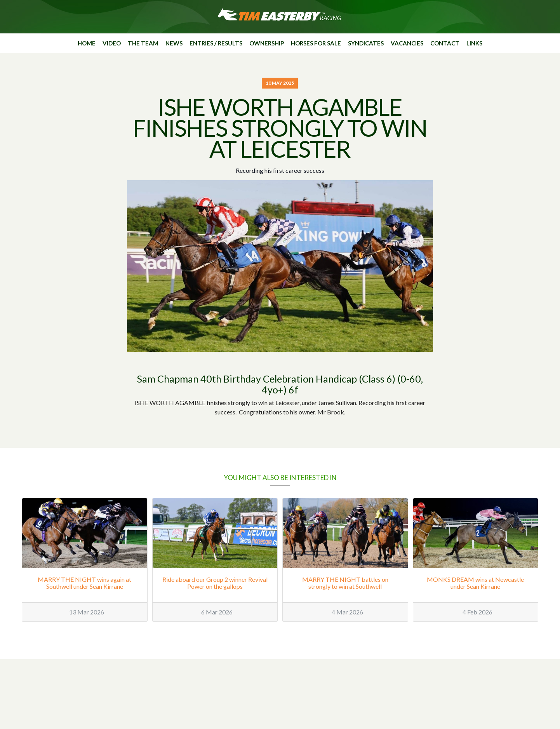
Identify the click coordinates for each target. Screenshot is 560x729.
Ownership (267, 43)
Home (87, 43)
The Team (143, 43)
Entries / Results (216, 43)
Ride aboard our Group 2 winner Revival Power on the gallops (215, 583)
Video (112, 43)
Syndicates (366, 43)
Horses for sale (316, 43)
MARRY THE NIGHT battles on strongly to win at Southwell (345, 583)
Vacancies (407, 43)
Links (474, 43)
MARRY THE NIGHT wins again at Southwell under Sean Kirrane (84, 583)
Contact (445, 43)
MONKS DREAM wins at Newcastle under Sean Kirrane (475, 583)
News (174, 43)
